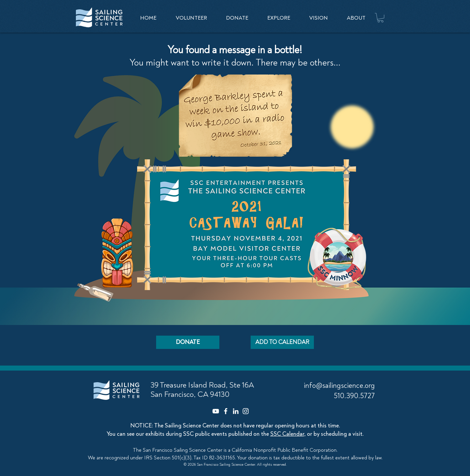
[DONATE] (188, 342)
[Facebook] (226, 411)
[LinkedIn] (236, 411)
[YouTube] (216, 411)
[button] (279, 18)
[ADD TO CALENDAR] (282, 342)
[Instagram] (246, 411)
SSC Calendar (287, 434)
